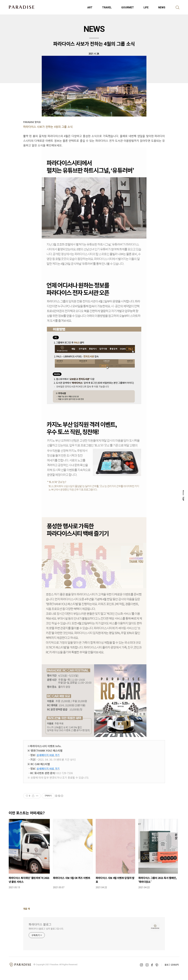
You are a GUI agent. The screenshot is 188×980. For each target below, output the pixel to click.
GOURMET (128, 7)
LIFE (146, 7)
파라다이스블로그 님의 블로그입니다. (46, 929)
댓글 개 (27, 909)
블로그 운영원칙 (172, 965)
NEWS (162, 7)
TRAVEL (107, 7)
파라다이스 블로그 (40, 924)
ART (90, 7)
